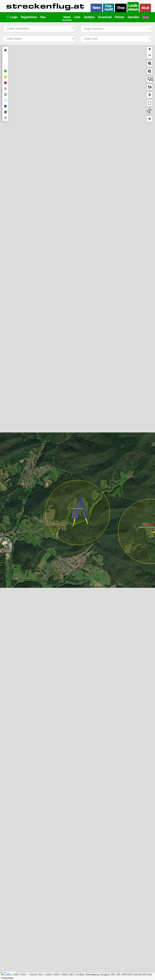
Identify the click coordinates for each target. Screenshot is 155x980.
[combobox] (39, 29)
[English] (146, 17)
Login (12, 17)
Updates (89, 17)
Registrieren (29, 17)
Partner (119, 17)
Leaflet (6, 975)
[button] (150, 50)
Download (105, 17)
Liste (77, 17)
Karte (67, 17)
